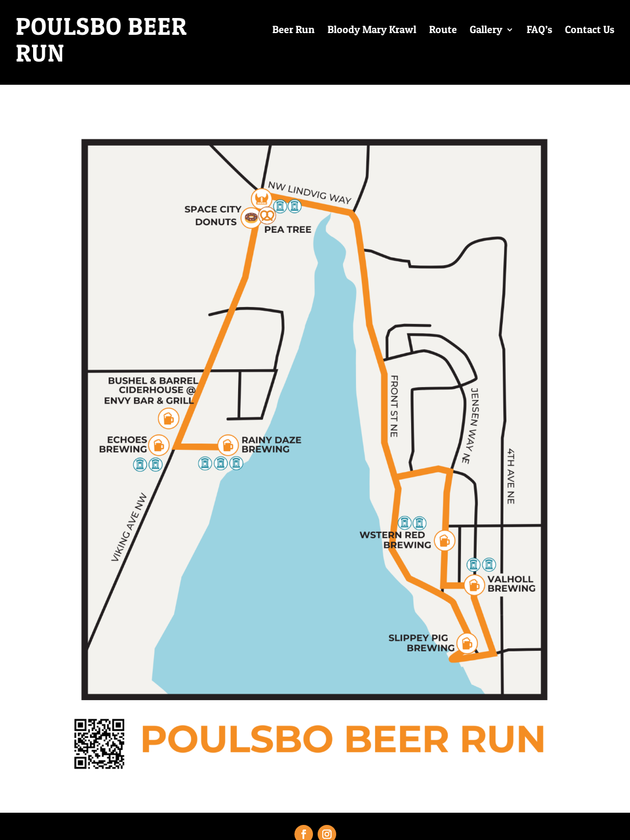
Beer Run (294, 30)
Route (443, 30)
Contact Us (590, 30)
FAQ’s (539, 30)
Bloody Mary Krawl (372, 30)
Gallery (486, 30)
